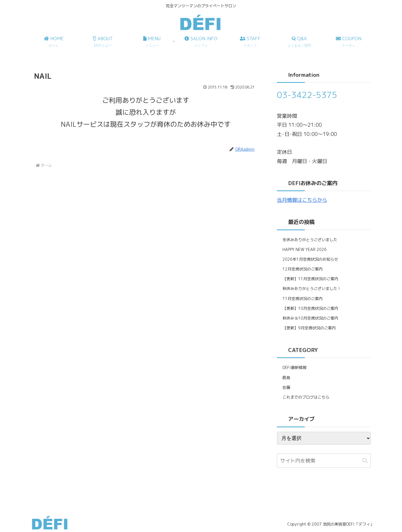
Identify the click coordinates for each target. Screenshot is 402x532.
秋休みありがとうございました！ (312, 288)
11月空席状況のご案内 (303, 299)
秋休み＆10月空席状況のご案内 (310, 318)
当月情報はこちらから (302, 200)
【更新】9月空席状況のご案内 (309, 328)
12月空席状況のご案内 (303, 269)
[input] (324, 461)
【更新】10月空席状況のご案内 (310, 308)
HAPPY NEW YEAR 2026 (305, 249)
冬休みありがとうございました (310, 240)
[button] (365, 461)
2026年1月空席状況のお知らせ (310, 259)
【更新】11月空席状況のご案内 (310, 279)
